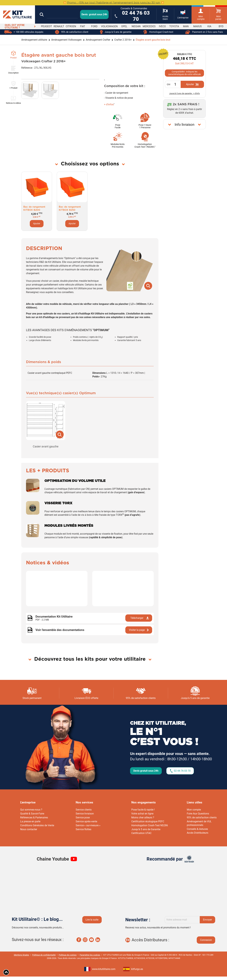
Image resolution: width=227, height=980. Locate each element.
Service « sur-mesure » (88, 825)
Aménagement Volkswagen (66, 40)
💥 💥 (114, 3)
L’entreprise (28, 802)
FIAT (83, 26)
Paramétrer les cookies (90, 955)
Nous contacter (29, 829)
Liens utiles (195, 802)
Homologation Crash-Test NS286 (150, 825)
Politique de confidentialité (44, 955)
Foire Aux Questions (198, 814)
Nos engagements (144, 802)
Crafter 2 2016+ (123, 40)
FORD (94, 26)
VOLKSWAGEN (109, 26)
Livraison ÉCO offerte (86, 698)
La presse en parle (30, 821)
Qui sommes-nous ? (31, 810)
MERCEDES (149, 26)
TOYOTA (174, 26)
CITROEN (71, 26)
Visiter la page (137, 630)
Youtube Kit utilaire (91, 940)
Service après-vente (86, 821)
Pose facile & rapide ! (143, 810)
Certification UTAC (141, 833)
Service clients (84, 810)
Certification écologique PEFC (148, 821)
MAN (186, 26)
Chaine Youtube (53, 859)
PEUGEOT (47, 26)
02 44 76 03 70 (182, 771)
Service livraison (85, 814)
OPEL (124, 26)
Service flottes (83, 829)
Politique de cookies (68, 955)
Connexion (206, 940)
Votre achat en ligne (142, 814)
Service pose (83, 818)
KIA (209, 26)
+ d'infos (109, 104)
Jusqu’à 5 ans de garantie (195, 698)
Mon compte (194, 810)
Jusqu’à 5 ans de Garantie (146, 829)
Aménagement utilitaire (34, 40)
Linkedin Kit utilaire (98, 940)
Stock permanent (32, 698)
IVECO (162, 26)
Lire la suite (92, 920)
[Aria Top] (6, 972)
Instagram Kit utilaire (85, 940)
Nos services (84, 802)
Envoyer (207, 920)
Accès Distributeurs (198, 833)
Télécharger (137, 618)
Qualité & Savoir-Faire (32, 814)
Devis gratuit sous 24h (146, 771)
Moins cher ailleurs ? (143, 818)
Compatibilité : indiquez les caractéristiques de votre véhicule (184, 73)
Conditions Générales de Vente (37, 825)
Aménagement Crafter (98, 40)
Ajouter (37, 224)
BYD (221, 26)
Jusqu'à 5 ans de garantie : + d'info (184, 93)
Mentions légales (22, 955)
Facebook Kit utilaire (79, 940)
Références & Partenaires (34, 818)
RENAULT (59, 26)
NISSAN (136, 26)
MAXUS (198, 26)
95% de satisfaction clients (141, 698)
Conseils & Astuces (197, 829)
